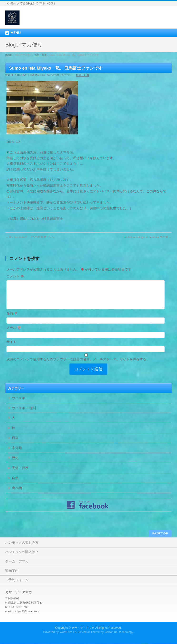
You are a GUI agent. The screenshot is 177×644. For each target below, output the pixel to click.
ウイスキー (20, 404)
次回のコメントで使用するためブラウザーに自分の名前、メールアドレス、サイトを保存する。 (78, 365)
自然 (15, 484)
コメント (15, 276)
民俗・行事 (83, 75)
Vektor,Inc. (111, 632)
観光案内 (12, 571)
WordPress (67, 632)
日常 (15, 444)
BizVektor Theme (89, 632)
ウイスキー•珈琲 (24, 414)
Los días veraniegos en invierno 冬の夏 (147, 237)
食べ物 (17, 494)
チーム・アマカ (17, 562)
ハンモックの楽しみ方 (22, 543)
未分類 (17, 454)
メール (14, 333)
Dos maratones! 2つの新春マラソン (30, 237)
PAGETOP (160, 534)
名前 (12, 319)
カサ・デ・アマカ (83, 628)
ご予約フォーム (17, 580)
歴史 (15, 464)
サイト (11, 348)
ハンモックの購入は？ (22, 552)
